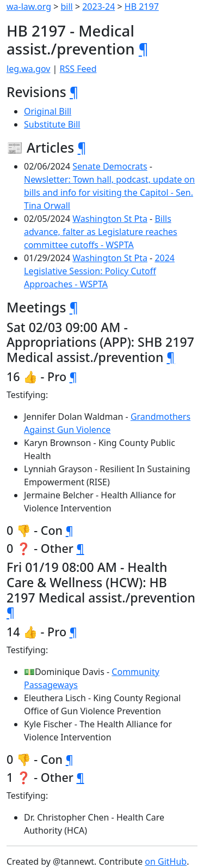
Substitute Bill (52, 124)
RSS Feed (78, 69)
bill (67, 7)
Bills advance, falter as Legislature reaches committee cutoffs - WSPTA (101, 232)
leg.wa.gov (28, 69)
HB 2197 (142, 7)
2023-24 (98, 7)
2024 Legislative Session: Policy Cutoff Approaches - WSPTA (99, 271)
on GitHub (166, 861)
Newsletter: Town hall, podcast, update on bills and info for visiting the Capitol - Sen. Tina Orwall (109, 192)
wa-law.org (29, 7)
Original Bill (48, 111)
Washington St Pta (110, 219)
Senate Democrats (110, 166)
